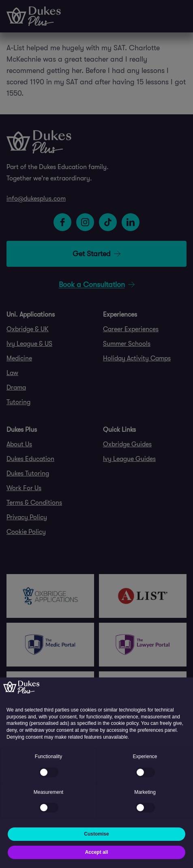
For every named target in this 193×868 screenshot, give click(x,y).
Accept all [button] (97, 852)
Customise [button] (96, 834)
